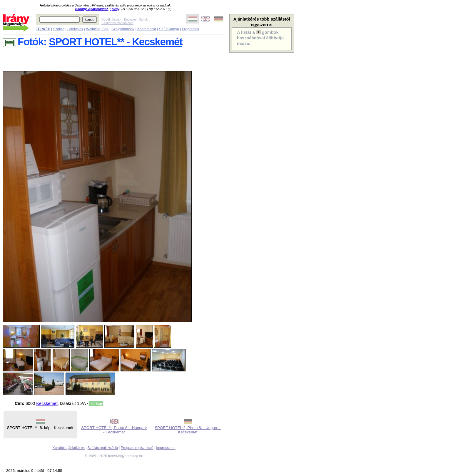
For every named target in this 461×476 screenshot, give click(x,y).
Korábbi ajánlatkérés (68, 448)
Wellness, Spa (97, 29)
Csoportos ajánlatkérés (117, 23)
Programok (191, 29)
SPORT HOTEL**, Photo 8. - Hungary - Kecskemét (114, 430)
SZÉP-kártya (169, 29)
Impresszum (166, 448)
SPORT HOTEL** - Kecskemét (116, 42)
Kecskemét (47, 403)
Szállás (59, 29)
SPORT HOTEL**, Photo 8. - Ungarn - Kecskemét (188, 430)
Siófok (143, 19)
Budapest (131, 19)
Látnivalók (75, 29)
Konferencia (147, 29)
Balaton (117, 19)
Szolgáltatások (123, 29)
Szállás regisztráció (103, 448)
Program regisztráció (137, 448)
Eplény (114, 9)
